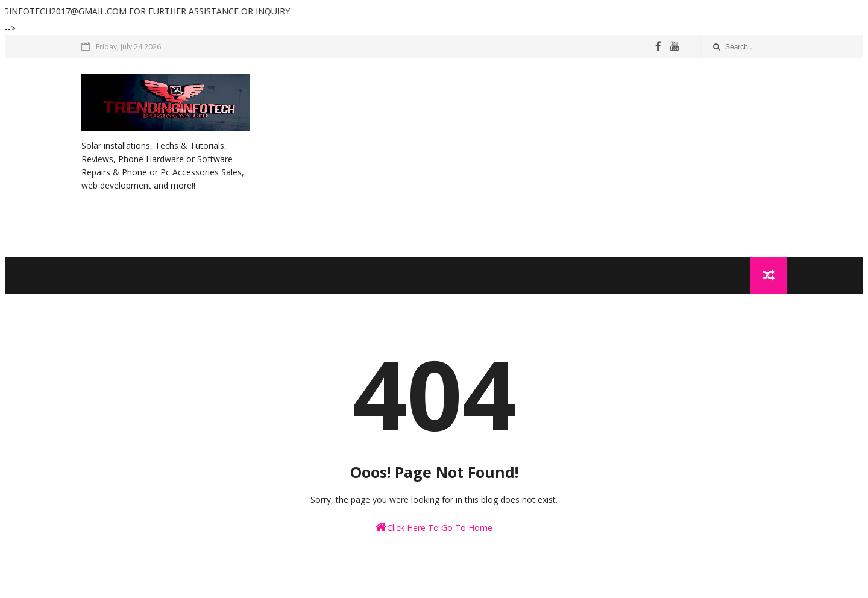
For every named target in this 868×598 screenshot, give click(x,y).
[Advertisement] (567, 158)
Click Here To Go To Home (434, 527)
